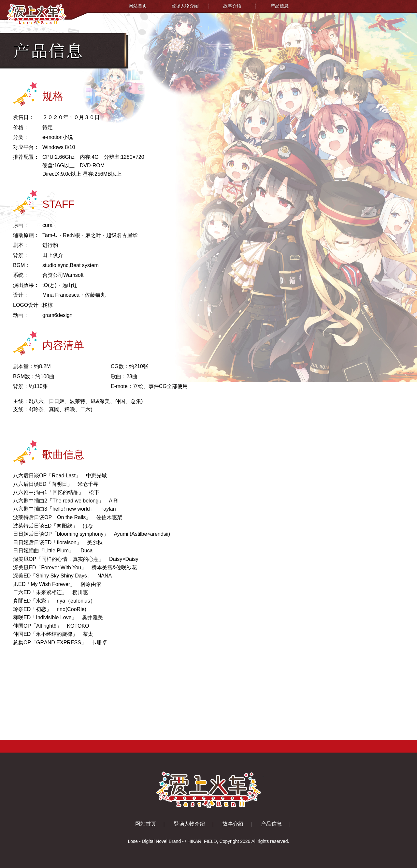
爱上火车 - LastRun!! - (209, 790)
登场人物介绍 (185, 6)
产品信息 (280, 6)
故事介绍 (232, 6)
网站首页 (138, 6)
